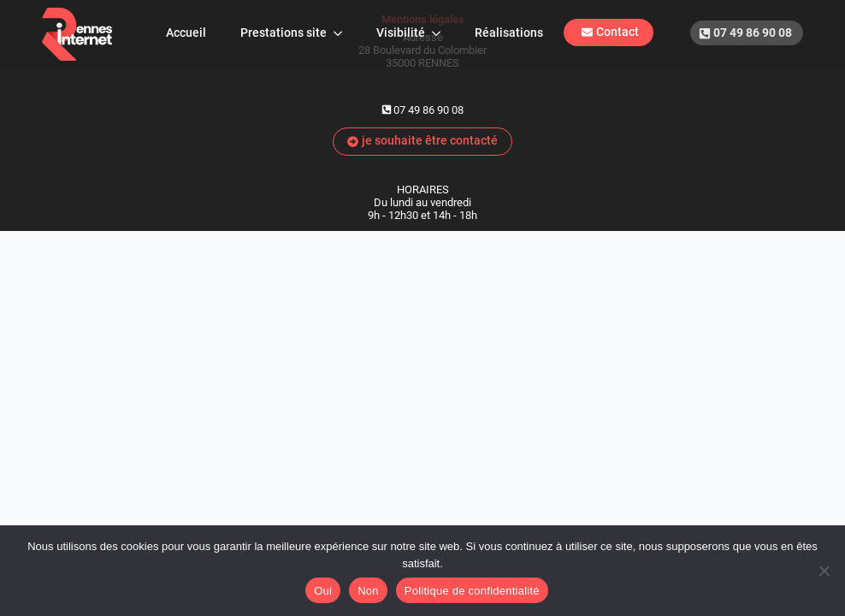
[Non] (824, 571)
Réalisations (509, 33)
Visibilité (401, 33)
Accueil (186, 33)
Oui (323, 591)
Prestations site (284, 33)
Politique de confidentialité (472, 591)
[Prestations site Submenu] (343, 33)
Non (368, 591)
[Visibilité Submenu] (441, 33)
